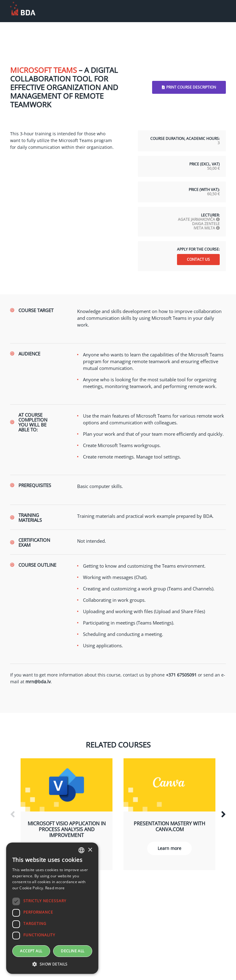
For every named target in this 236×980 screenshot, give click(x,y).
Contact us (198, 259)
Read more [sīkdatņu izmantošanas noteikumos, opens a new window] (55, 888)
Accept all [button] (31, 951)
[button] (52, 964)
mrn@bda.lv (38, 682)
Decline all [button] (73, 951)
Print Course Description (189, 87)
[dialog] (52, 908)
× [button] (90, 850)
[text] (151, 318)
